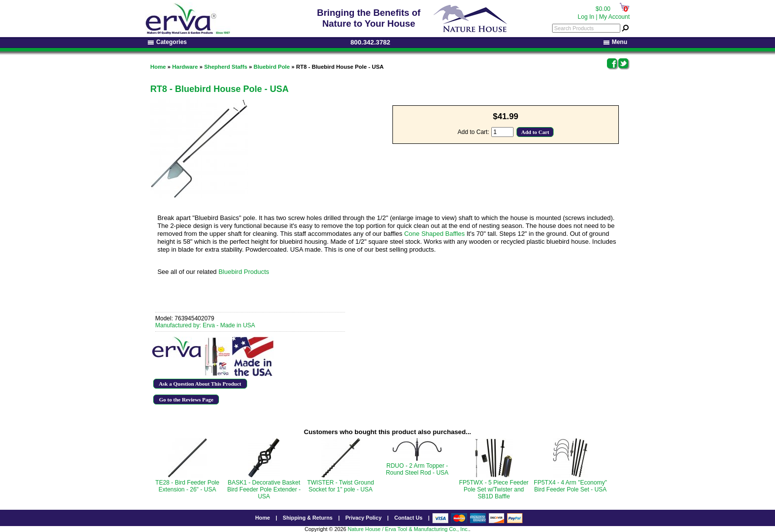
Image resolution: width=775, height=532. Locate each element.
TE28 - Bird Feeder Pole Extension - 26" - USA (187, 486)
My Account (614, 17)
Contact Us (409, 518)
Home (158, 67)
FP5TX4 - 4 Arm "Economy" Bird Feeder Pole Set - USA (570, 486)
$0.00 (603, 9)
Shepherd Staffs (226, 67)
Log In (586, 17)
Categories (167, 42)
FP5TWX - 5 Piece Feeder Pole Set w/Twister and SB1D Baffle (494, 489)
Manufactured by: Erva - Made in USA (205, 325)
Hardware (185, 67)
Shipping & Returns (308, 518)
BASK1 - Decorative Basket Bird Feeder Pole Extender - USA (264, 489)
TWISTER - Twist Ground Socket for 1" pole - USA (340, 486)
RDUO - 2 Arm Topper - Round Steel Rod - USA (417, 469)
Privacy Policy (364, 518)
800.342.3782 (370, 42)
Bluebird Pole (272, 67)
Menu (615, 42)
